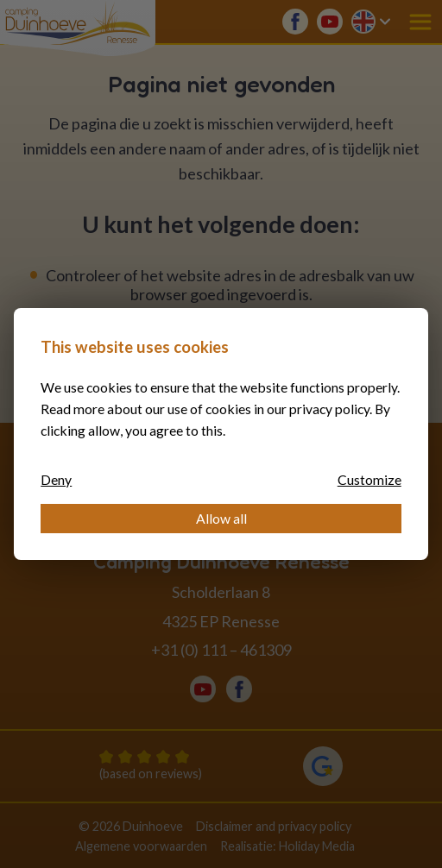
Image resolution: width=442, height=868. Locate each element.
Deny (56, 479)
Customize (369, 479)
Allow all (221, 518)
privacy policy (329, 409)
